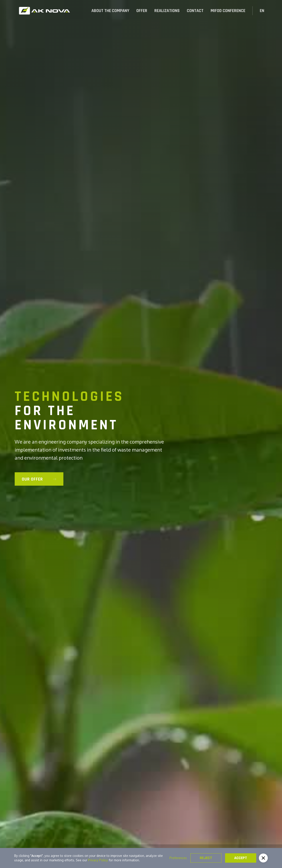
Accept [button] (241, 858)
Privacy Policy (98, 860)
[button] (142, 11)
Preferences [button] (178, 858)
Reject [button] (206, 858)
